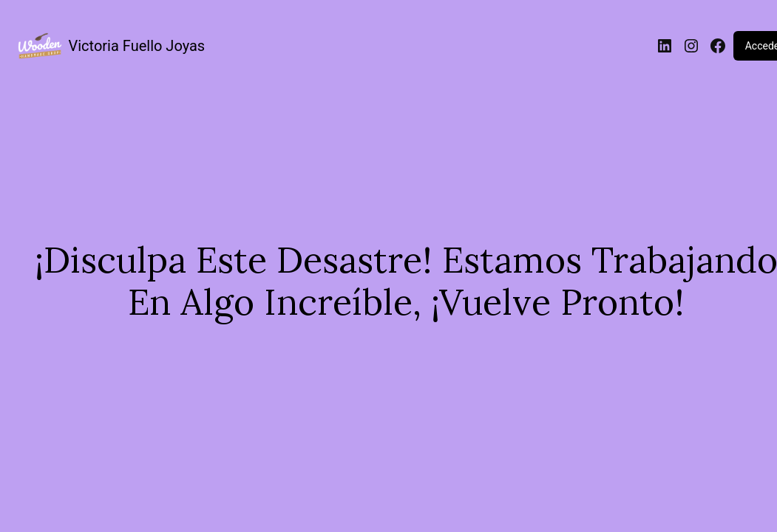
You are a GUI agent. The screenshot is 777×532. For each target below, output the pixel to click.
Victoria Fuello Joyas (137, 46)
